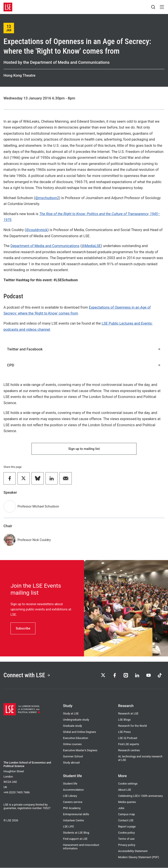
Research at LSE (128, 714)
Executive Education (76, 738)
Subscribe (23, 628)
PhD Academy (72, 808)
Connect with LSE (27, 675)
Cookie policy (126, 833)
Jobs (121, 808)
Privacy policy (127, 845)
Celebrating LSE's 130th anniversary (140, 796)
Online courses (72, 744)
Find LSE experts (129, 744)
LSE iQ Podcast (128, 738)
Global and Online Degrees (80, 732)
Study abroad (71, 763)
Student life (70, 784)
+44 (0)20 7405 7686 (17, 793)
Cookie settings (128, 784)
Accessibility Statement (133, 851)
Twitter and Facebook (84, 349)
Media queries (127, 802)
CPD (84, 365)
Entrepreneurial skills (76, 814)
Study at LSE (71, 714)
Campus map (126, 814)
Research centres (129, 750)
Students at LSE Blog (76, 833)
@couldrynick (37, 230)
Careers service (73, 802)
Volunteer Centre (73, 821)
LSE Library (70, 796)
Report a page (127, 827)
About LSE (125, 790)
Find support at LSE (75, 839)
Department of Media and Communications (45, 246)
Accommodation (73, 790)
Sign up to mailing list (84, 449)
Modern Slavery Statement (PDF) (139, 857)
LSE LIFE (68, 827)
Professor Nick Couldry (34, 540)
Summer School (73, 757)
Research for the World (132, 726)
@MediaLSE (91, 246)
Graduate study (73, 726)
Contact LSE (126, 821)
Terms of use (126, 839)
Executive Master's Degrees (80, 750)
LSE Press (124, 732)
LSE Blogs (124, 720)
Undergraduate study (76, 720)
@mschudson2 (47, 198)
